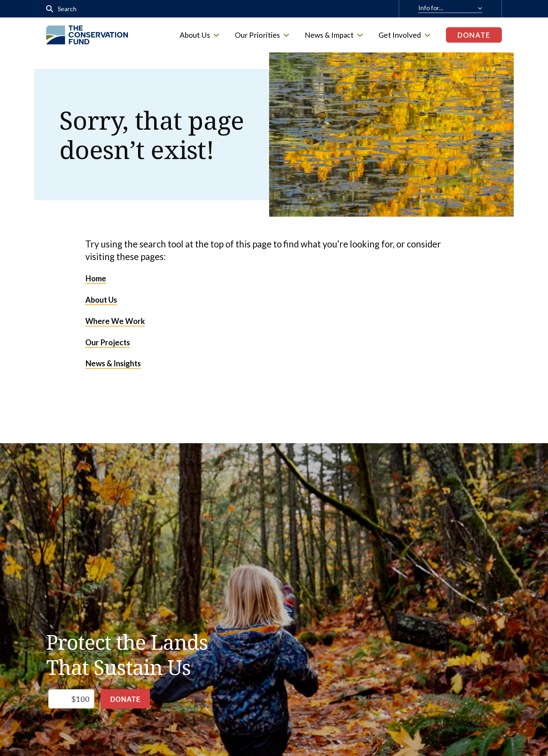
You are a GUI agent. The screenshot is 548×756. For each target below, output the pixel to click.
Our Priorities (262, 35)
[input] (191, 9)
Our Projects (108, 342)
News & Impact (334, 35)
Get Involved (404, 35)
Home (96, 278)
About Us (199, 35)
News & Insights (113, 363)
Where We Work (115, 321)
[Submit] (50, 9)
